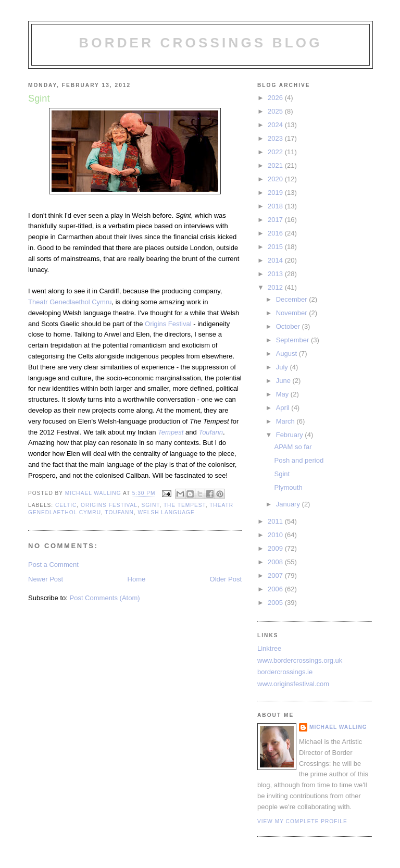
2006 (276, 589)
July (283, 367)
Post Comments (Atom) (105, 598)
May (283, 394)
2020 (276, 179)
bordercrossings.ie (285, 672)
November (293, 313)
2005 (276, 603)
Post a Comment (53, 565)
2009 (276, 548)
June (284, 381)
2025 (276, 111)
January (289, 504)
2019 (276, 193)
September (293, 340)
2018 (276, 206)
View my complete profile (302, 821)
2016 (276, 233)
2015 (276, 247)
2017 (276, 220)
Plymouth (288, 487)
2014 (276, 260)
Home (137, 579)
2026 (276, 98)
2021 (276, 165)
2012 (276, 287)
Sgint (151, 505)
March (286, 421)
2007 (276, 575)
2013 (276, 274)
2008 (276, 562)
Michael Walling (338, 727)
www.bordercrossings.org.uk (300, 660)
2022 (276, 152)
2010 (276, 535)
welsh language (166, 512)
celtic (66, 505)
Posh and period (299, 460)
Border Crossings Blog (200, 43)
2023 (276, 138)
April (284, 408)
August (287, 354)
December (293, 299)
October (289, 326)
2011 (276, 521)
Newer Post (46, 579)
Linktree (269, 648)
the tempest (185, 505)
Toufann (119, 512)
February (291, 435)
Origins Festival (168, 324)
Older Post (226, 579)
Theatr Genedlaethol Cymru (70, 302)
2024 (276, 125)
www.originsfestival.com (293, 684)
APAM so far (293, 447)
